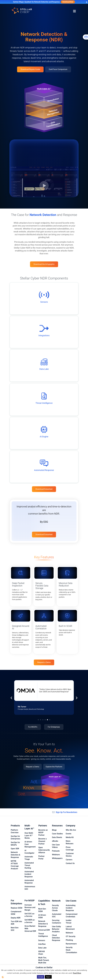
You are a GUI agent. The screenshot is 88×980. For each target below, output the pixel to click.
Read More (77, 973)
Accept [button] (41, 977)
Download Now (68, 2)
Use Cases (71, 897)
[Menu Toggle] (74, 11)
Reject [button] (48, 977)
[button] (11, 698)
